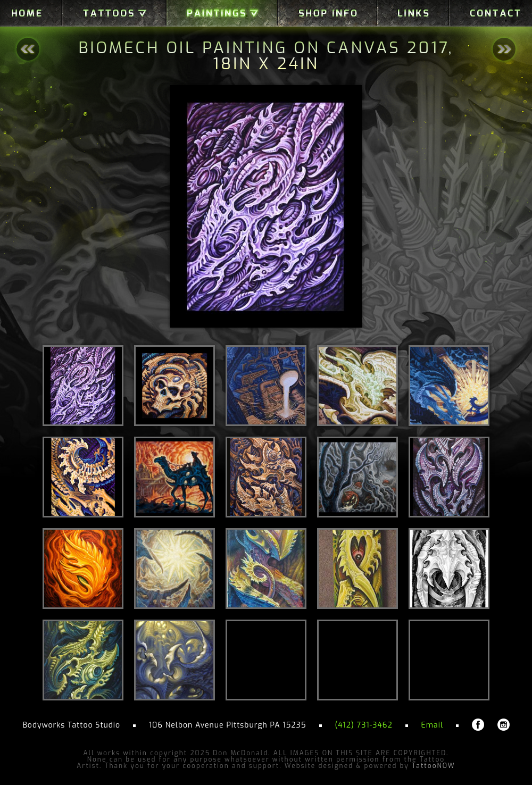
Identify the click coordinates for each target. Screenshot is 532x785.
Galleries (114, 13)
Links (413, 13)
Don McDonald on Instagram (504, 725)
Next (504, 49)
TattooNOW (434, 766)
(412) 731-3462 (363, 725)
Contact (491, 13)
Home (31, 13)
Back (28, 49)
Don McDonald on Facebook (478, 725)
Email (432, 725)
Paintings (222, 13)
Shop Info (328, 13)
